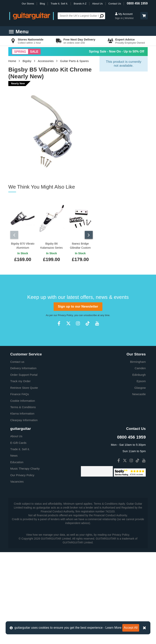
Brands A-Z (80, 4)
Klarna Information (22, 413)
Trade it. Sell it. (20, 449)
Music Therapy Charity (25, 469)
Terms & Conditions (23, 407)
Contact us (17, 362)
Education (17, 462)
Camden (140, 368)
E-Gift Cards (18, 443)
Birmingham (138, 362)
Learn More (114, 628)
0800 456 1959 (137, 3)
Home (12, 61)
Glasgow (140, 388)
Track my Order (20, 381)
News (14, 456)
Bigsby (27, 61)
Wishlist (129, 18)
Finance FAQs (20, 394)
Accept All (131, 628)
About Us (97, 4)
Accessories (46, 61)
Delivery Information (23, 368)
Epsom (141, 381)
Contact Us (115, 4)
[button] (144, 16)
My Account (124, 14)
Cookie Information (23, 401)
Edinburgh (139, 375)
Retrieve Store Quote (24, 388)
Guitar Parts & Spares (74, 61)
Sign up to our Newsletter (78, 306)
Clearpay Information (24, 420)
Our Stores (28, 4)
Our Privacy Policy (22, 475)
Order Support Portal (24, 375)
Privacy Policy (65, 315)
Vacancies (17, 481)
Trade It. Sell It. (59, 4)
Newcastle (139, 394)
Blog (42, 4)
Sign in (119, 18)
